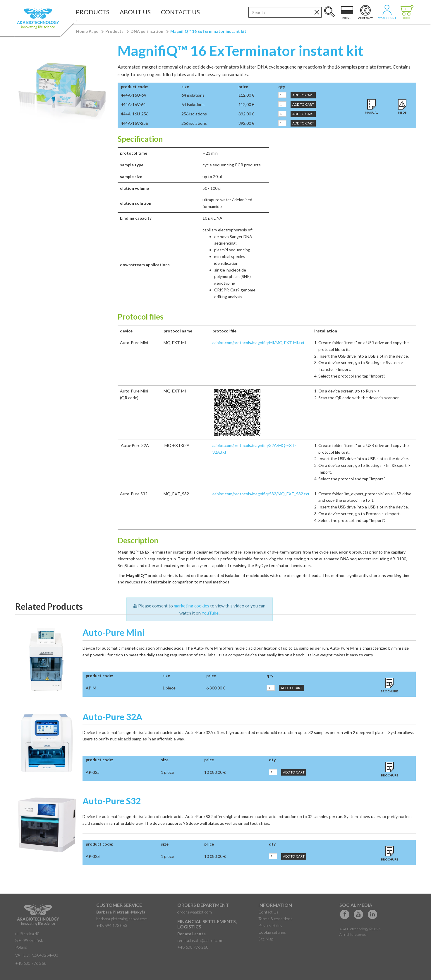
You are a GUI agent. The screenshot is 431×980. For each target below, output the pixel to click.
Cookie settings (272, 932)
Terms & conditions (275, 919)
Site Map (266, 939)
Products (93, 12)
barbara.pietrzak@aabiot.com (122, 919)
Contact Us (180, 12)
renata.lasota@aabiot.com (200, 940)
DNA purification (147, 31)
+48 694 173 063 (112, 925)
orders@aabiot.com (195, 912)
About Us (135, 12)
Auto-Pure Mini (114, 632)
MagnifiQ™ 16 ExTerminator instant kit (208, 31)
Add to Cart (303, 95)
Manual (371, 112)
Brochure (389, 691)
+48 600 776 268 (31, 963)
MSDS (402, 112)
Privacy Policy (270, 925)
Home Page (87, 31)
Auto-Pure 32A (112, 717)
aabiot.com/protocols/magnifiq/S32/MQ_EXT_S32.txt (261, 494)
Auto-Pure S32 (112, 801)
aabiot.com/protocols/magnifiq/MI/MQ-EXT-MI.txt (259, 343)
